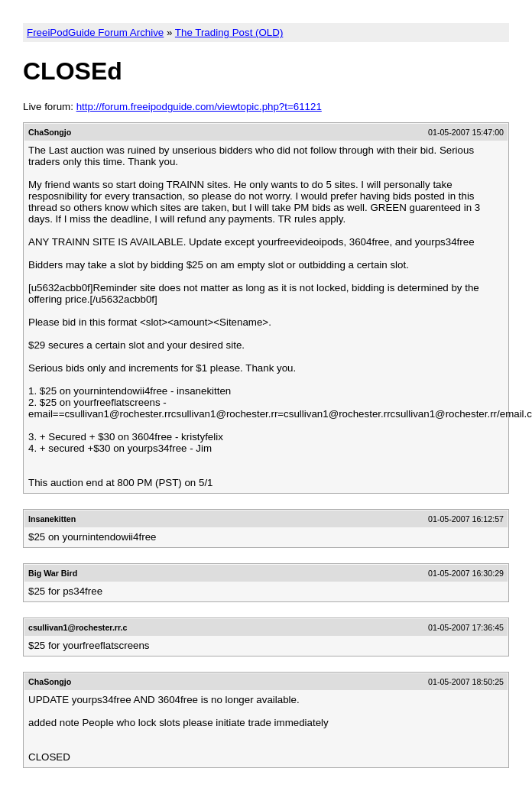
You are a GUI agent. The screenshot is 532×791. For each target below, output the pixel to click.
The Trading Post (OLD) (229, 32)
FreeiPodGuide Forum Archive (95, 32)
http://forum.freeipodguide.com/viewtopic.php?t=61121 (199, 107)
